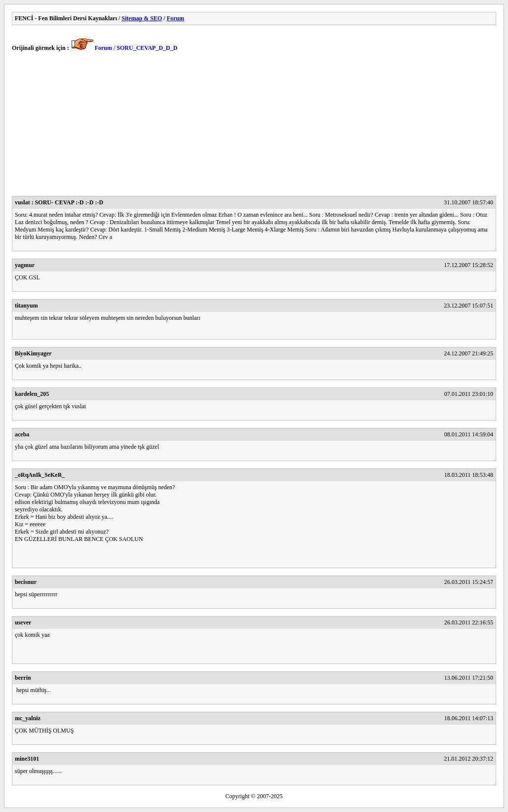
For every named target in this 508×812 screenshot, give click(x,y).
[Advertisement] (254, 127)
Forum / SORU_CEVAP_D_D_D (136, 48)
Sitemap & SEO (142, 18)
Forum (176, 18)
